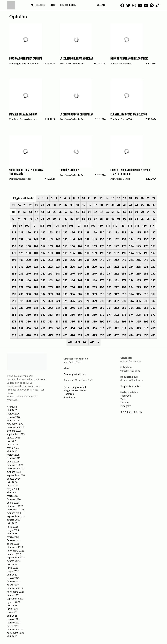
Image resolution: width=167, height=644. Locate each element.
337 (153, 301)
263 (50, 280)
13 (101, 198)
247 (80, 274)
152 (117, 239)
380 (28, 322)
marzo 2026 (13, 414)
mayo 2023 (13, 530)
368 (87, 315)
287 (80, 287)
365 (65, 315)
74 (19, 219)
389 (95, 322)
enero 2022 (13, 585)
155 (139, 239)
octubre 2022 (14, 554)
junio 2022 (12, 568)
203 (50, 260)
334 (131, 301)
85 (83, 219)
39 (107, 205)
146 (72, 239)
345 (65, 308)
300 (28, 294)
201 (36, 260)
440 (85, 342)
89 (107, 219)
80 (54, 219)
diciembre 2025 (15, 424)
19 (136, 198)
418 (14, 335)
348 (87, 308)
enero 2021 (13, 626)
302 (43, 294)
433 (124, 335)
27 (37, 205)
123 (50, 232)
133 (124, 232)
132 (117, 232)
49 (19, 212)
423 (50, 335)
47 (154, 205)
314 (131, 294)
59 (78, 212)
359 (21, 315)
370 (102, 315)
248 (87, 274)
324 (58, 301)
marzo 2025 (13, 455)
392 (117, 322)
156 (146, 239)
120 (28, 232)
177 (153, 246)
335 (139, 301)
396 (146, 322)
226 (72, 267)
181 (36, 253)
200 (28, 260)
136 (146, 232)
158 (14, 246)
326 (72, 301)
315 (139, 294)
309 (95, 294)
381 (36, 322)
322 (43, 301)
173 (124, 246)
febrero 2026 (14, 417)
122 (43, 232)
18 (130, 198)
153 (124, 239)
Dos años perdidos (70, 170)
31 (60, 205)
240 (28, 274)
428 (87, 335)
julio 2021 (12, 605)
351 (109, 308)
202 (43, 260)
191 (109, 253)
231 (109, 267)
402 (43, 328)
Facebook (126, 396)
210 (102, 260)
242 (43, 274)
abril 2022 (12, 575)
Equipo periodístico (75, 374)
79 (48, 219)
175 (139, 246)
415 (139, 328)
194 (131, 253)
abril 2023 (12, 533)
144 (58, 239)
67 (125, 212)
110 (100, 226)
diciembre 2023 (15, 506)
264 (58, 280)
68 (130, 212)
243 (50, 274)
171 (109, 246)
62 (95, 212)
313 (124, 294)
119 (21, 232)
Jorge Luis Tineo (23, 179)
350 (102, 308)
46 (148, 205)
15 (113, 198)
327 (80, 301)
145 (65, 239)
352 (117, 308)
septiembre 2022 (16, 557)
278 (14, 287)
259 (21, 280)
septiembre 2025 (16, 434)
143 (50, 239)
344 (58, 308)
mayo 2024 (13, 489)
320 (28, 301)
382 (43, 322)
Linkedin (125, 403)
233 (124, 267)
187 (80, 253)
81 (60, 219)
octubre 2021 (14, 595)
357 (153, 308)
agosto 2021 (14, 602)
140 (28, 239)
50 (25, 212)
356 (146, 308)
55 (54, 212)
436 (146, 335)
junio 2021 (12, 609)
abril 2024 (12, 492)
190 (102, 253)
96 (148, 219)
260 (28, 280)
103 (49, 226)
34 (78, 205)
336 (146, 301)
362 (43, 315)
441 (92, 342)
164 (58, 246)
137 (153, 232)
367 (80, 315)
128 (87, 232)
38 (101, 205)
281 (36, 287)
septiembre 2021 (16, 599)
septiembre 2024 (16, 475)
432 (117, 335)
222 (43, 267)
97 (154, 219)
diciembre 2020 (15, 629)
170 (102, 246)
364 (58, 315)
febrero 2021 (14, 623)
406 (72, 328)
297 (153, 287)
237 (153, 267)
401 (36, 328)
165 (65, 246)
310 (102, 294)
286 (72, 287)
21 (148, 198)
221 (36, 267)
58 (72, 212)
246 (72, 274)
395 (139, 322)
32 (66, 205)
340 (28, 308)
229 (95, 267)
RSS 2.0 (131, 412)
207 (80, 260)
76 (31, 219)
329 (95, 301)
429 (95, 335)
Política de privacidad (75, 387)
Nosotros (69, 394)
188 (87, 253)
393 (124, 322)
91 (119, 219)
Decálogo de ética (68, 5)
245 (65, 274)
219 (21, 267)
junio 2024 (12, 486)
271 (109, 280)
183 (50, 253)
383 (50, 322)
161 (36, 246)
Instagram (126, 406)
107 (78, 226)
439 (78, 342)
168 (87, 246)
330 (102, 301)
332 (117, 301)
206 (72, 260)
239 (21, 274)
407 (80, 328)
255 (139, 274)
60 (83, 212)
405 (65, 328)
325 (65, 301)
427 (80, 335)
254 (131, 274)
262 (43, 280)
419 (21, 335)
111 (108, 226)
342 (43, 308)
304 (58, 294)
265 (65, 280)
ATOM (139, 412)
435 (139, 335)
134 (131, 232)
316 (146, 294)
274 (131, 280)
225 (65, 267)
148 (87, 239)
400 (28, 328)
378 (14, 322)
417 (153, 328)
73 (13, 219)
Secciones (40, 5)
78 (42, 219)
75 (25, 219)
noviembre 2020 (15, 633)
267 (80, 280)
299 (21, 294)
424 (58, 335)
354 (131, 308)
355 (139, 308)
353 (124, 308)
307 (80, 294)
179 (21, 253)
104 (56, 226)
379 (21, 322)
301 (36, 294)
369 (95, 315)
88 (101, 219)
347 (80, 308)
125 (65, 232)
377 (153, 315)
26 (31, 205)
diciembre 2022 (15, 547)
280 (28, 287)
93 (130, 219)
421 (36, 335)
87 (95, 219)
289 (95, 287)
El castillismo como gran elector (129, 115)
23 (13, 205)
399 (21, 328)
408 (87, 328)
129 (95, 232)
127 (80, 232)
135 (139, 232)
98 (15, 226)
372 (117, 315)
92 (125, 219)
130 (102, 232)
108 (86, 226)
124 (58, 232)
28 (42, 205)
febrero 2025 (14, 458)
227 (80, 267)
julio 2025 (12, 441)
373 (124, 315)
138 (14, 239)
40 (113, 205)
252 (117, 274)
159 (21, 246)
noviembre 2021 (15, 592)
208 (87, 260)
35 (83, 205)
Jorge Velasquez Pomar (26, 64)
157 (153, 239)
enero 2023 (13, 544)
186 (72, 253)
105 (64, 226)
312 (117, 294)
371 (109, 315)
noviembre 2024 (15, 468)
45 (142, 205)
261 (36, 280)
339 (21, 308)
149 (95, 239)
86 (89, 219)
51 (31, 212)
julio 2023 (12, 523)
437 (153, 335)
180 (28, 253)
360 (28, 315)
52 (37, 212)
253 (124, 274)
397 (153, 322)
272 (117, 280)
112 (115, 226)
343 (50, 308)
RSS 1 (124, 412)
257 (153, 274)
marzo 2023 (13, 537)
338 (14, 308)
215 (139, 260)
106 (71, 226)
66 (119, 212)
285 (65, 287)
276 (146, 280)
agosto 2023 (14, 520)
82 (66, 219)
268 (87, 280)
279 (21, 287)
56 (60, 212)
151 (109, 239)
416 (146, 328)
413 (124, 328)
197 (153, 253)
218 (14, 267)
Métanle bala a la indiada (23, 115)
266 (72, 280)
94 (136, 219)
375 (139, 315)
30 (54, 205)
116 (144, 226)
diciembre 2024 (15, 465)
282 (43, 287)
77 (37, 219)
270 (102, 280)
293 (124, 287)
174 (131, 246)
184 (58, 253)
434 (131, 335)
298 (14, 294)
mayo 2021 (13, 612)
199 (21, 260)
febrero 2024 (14, 499)
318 (14, 301)
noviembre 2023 (15, 510)
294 (131, 287)
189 (95, 253)
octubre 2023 (14, 513)
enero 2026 (13, 420)
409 (95, 328)
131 (109, 232)
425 (65, 335)
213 (124, 260)
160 (28, 246)
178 (14, 253)
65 (113, 212)
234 (131, 267)
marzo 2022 (13, 578)
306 (72, 294)
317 (153, 294)
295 (139, 287)
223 (50, 267)
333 (124, 301)
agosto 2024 (14, 479)
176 (146, 246)
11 (89, 198)
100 (27, 226)
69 (136, 212)
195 (139, 253)
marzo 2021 (13, 619)
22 (154, 198)
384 (58, 322)
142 (43, 239)
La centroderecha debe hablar (76, 115)
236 (146, 267)
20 (142, 198)
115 (137, 226)
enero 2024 (13, 503)
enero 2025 (13, 462)
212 (117, 260)
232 (117, 267)
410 (102, 328)
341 (36, 308)
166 (72, 246)
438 (70, 342)
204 (58, 260)
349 (95, 308)
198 (14, 260)
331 (109, 301)
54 (48, 212)
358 (14, 315)
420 (28, 335)
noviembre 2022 (15, 551)
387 (80, 322)
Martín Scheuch (124, 64)
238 (14, 274)
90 (113, 219)
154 (131, 239)
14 (107, 198)
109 (93, 226)
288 (87, 287)
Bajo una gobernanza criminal (26, 59)
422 (43, 335)
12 (95, 198)
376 (146, 315)
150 (102, 239)
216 (146, 260)
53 (42, 212)
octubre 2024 (14, 472)
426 (72, 335)
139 (21, 239)
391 (109, 322)
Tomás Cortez (122, 179)
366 (72, 315)
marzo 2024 (13, 496)
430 (102, 335)
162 (43, 246)
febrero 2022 (14, 581)
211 (109, 260)
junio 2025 (12, 444)
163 (50, 246)
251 (109, 274)
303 (50, 294)
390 (102, 322)
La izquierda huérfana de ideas (76, 59)
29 (48, 205)
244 (58, 274)
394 (131, 322)
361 (36, 315)
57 (66, 212)
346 (72, 308)
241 (36, 274)
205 (65, 260)
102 (42, 226)
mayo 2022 (13, 571)
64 (107, 212)
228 (87, 267)
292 (117, 287)
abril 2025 (12, 451)
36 (89, 205)
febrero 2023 (14, 540)
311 (109, 294)
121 (36, 232)
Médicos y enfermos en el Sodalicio (129, 59)
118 (14, 232)
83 (72, 219)
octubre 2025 (14, 431)
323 (50, 301)
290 (102, 287)
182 (43, 253)
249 (95, 274)
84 (78, 219)
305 (65, 294)
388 (87, 322)
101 (34, 226)
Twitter (124, 399)
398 (14, 328)
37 (95, 205)
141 (36, 239)
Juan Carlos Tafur (74, 64)
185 (65, 253)
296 (146, 287)
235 (139, 267)
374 (131, 315)
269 (95, 280)
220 (28, 267)
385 (65, 322)
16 (119, 198)
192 (117, 253)
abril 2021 (12, 616)
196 (146, 253)
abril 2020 (12, 636)
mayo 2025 (13, 448)
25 (25, 205)
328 (87, 301)
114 (130, 226)
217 (153, 260)
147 (80, 239)
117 (152, 226)
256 (146, 274)
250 (102, 274)
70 (142, 212)
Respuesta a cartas (130, 386)
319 (21, 301)
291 (109, 287)
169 (95, 246)
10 (83, 198)
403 (50, 328)
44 (136, 205)
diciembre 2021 (15, 588)
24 (19, 205)
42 (125, 205)
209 (95, 260)
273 (124, 280)
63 (101, 212)
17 (124, 198)
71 (148, 212)
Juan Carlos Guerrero (26, 119)
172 (117, 246)
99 (20, 226)
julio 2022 (12, 564)
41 (119, 205)
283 (50, 287)
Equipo (52, 5)
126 (72, 232)
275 (139, 280)
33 (72, 205)
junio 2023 (12, 527)
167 (80, 246)
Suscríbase (69, 397)
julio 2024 (12, 482)
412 (117, 328)
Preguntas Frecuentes (75, 390)
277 (153, 280)
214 (131, 260)
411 (109, 328)
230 (102, 267)
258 (14, 280)
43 (130, 205)
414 (131, 328)
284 (58, 287)
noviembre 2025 (15, 427)
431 (109, 335)
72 (154, 212)
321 (36, 301)
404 (58, 328)
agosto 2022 (14, 561)
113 (122, 226)
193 (124, 253)
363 (50, 315)
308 (87, 294)
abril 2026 (12, 410)
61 (89, 212)
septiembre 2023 (16, 516)
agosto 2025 (14, 438)
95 (142, 219)
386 (72, 322)
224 (58, 267)
